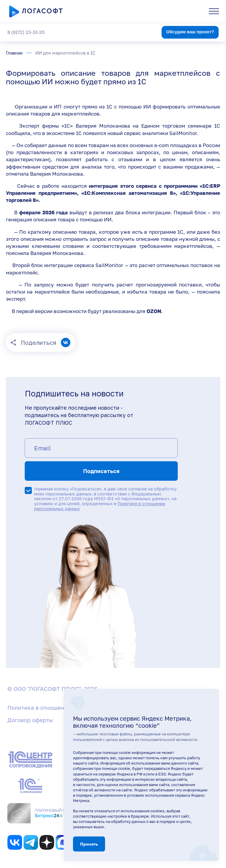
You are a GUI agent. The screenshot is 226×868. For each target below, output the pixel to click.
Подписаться (101, 471)
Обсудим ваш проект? (190, 32)
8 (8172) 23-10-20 (26, 32)
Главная (14, 53)
